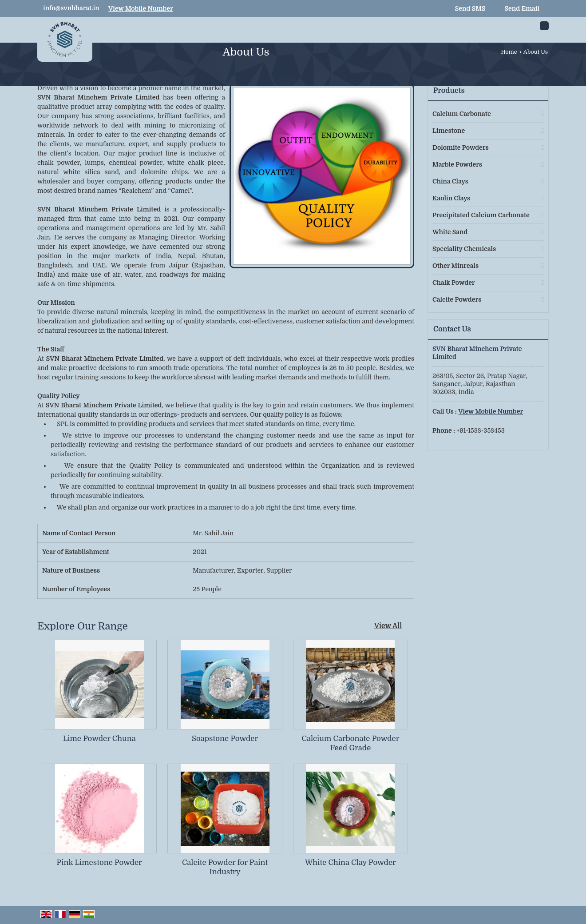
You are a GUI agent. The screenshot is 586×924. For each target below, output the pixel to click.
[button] (141, 8)
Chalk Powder (454, 283)
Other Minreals (455, 266)
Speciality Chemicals (464, 249)
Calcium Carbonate (462, 114)
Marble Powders (457, 164)
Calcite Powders (457, 299)
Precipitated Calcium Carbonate (481, 215)
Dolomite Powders (461, 147)
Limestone (449, 131)
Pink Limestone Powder (99, 862)
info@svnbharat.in (71, 8)
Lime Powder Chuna (99, 739)
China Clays (450, 181)
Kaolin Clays (451, 198)
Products (449, 91)
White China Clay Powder (350, 862)
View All (388, 626)
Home (509, 52)
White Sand (450, 232)
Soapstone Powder (225, 739)
